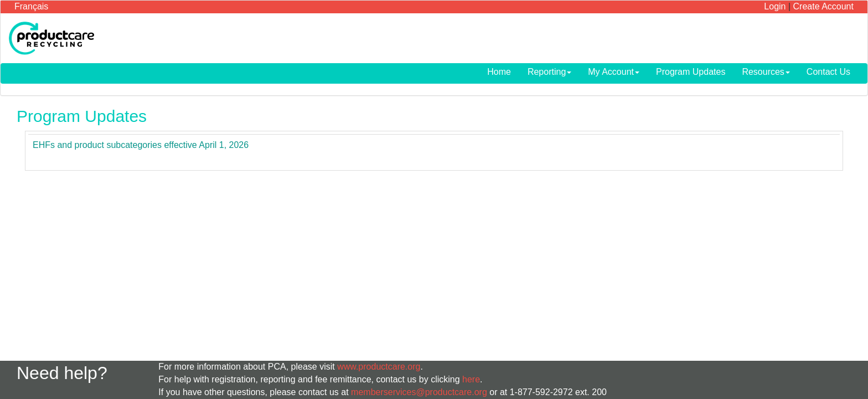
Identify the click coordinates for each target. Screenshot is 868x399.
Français (31, 6)
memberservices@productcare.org (419, 392)
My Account (614, 72)
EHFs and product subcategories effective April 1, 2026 (141, 145)
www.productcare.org (379, 367)
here (471, 379)
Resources (766, 72)
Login (775, 6)
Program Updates (691, 72)
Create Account (823, 6)
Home (499, 72)
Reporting (549, 72)
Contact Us (828, 72)
